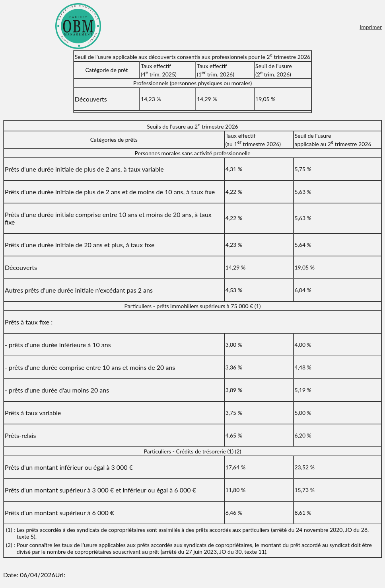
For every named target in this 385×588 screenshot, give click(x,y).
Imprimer (371, 27)
